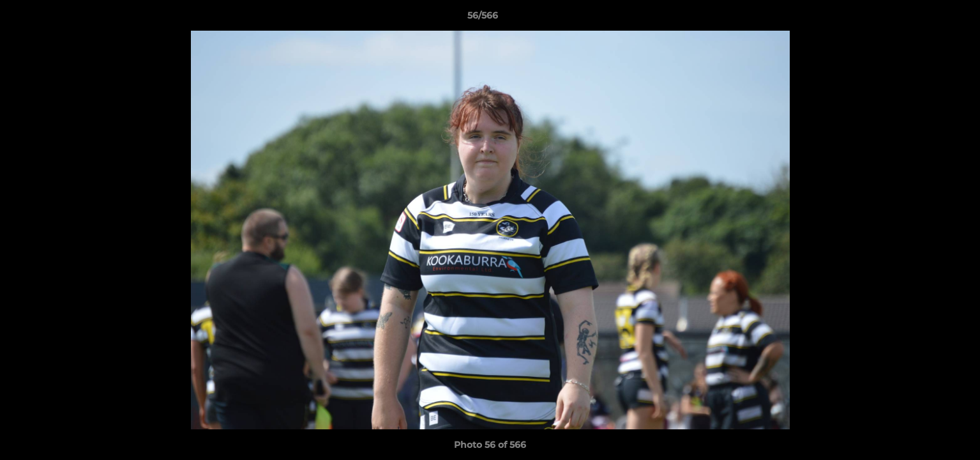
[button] (926, 19)
